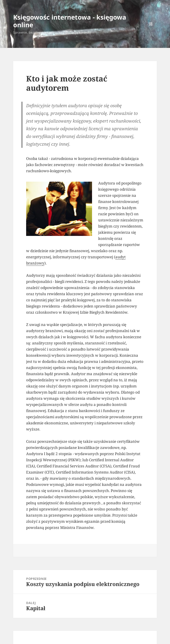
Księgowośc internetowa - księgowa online (70, 21)
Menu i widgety (151, 30)
